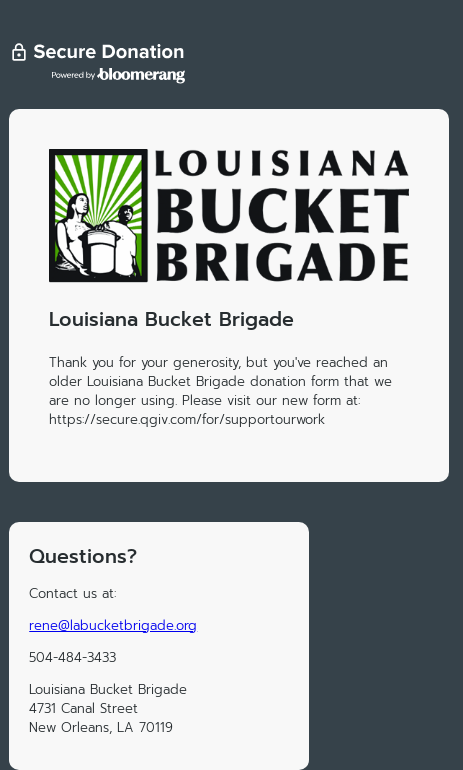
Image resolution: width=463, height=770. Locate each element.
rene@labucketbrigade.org (113, 625)
